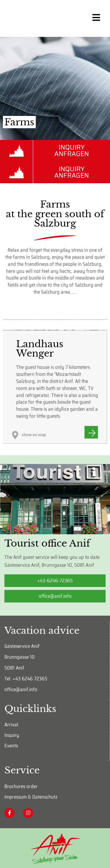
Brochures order (21, 786)
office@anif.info (21, 689)
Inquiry (12, 735)
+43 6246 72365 (30, 679)
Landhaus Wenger (40, 349)
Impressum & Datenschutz (31, 797)
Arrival (11, 725)
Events (11, 746)
